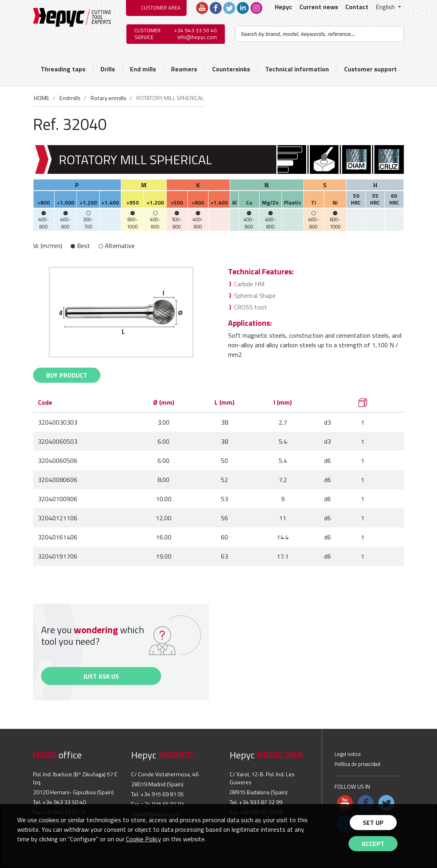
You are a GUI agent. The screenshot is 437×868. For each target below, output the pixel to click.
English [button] (386, 7)
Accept (373, 844)
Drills (108, 69)
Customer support (370, 69)
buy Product (67, 375)
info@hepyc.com (197, 37)
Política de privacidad (357, 764)
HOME (42, 98)
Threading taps (63, 69)
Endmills (69, 98)
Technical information (297, 69)
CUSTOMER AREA (161, 8)
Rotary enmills (108, 98)
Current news (319, 7)
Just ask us (101, 676)
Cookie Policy (144, 839)
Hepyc (283, 7)
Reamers (184, 69)
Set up (373, 823)
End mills (143, 69)
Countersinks (231, 69)
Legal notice (348, 754)
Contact (357, 7)
